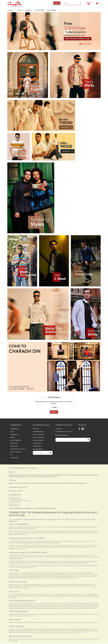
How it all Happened (18, 524)
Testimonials (14, 443)
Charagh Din (15, 495)
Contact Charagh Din (16, 452)
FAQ (11, 455)
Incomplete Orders (38, 440)
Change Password (38, 432)
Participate (59, 429)
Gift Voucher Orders (39, 437)
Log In (57, 3)
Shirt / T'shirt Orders (39, 434)
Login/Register (14, 429)
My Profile (36, 429)
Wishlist (12, 437)
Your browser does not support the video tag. (89, 106)
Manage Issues (37, 443)
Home (12, 432)
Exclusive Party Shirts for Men (21, 477)
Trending (29, 10)
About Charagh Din (16, 440)
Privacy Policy (14, 458)
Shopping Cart (14, 434)
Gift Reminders (37, 446)
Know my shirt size (18, 582)
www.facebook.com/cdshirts (49, 508)
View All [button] (54, 412)
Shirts (11, 10)
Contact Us (24, 487)
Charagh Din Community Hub (64, 432)
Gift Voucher (39, 10)
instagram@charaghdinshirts (23, 508)
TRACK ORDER (51, 10)
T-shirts (20, 10)
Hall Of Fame (14, 446)
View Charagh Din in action (18, 449)
